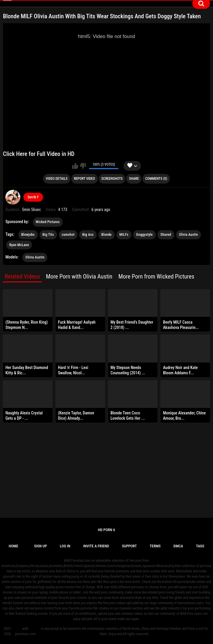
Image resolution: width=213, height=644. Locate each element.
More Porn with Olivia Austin (79, 276)
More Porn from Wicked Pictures (156, 276)
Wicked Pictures (48, 222)
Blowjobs (28, 235)
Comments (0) (156, 179)
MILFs (124, 235)
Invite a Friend (96, 546)
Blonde (106, 235)
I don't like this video (83, 166)
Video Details (57, 179)
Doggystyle (144, 235)
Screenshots (112, 179)
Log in (65, 546)
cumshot (68, 235)
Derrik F (33, 197)
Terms (155, 546)
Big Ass (88, 235)
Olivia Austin (188, 235)
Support (129, 546)
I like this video (75, 166)
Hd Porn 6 (106, 530)
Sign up (40, 546)
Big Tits (48, 235)
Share (134, 179)
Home (13, 546)
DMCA (178, 546)
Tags (200, 546)
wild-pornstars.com (25, 631)
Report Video (84, 179)
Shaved (166, 235)
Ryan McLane (19, 245)
